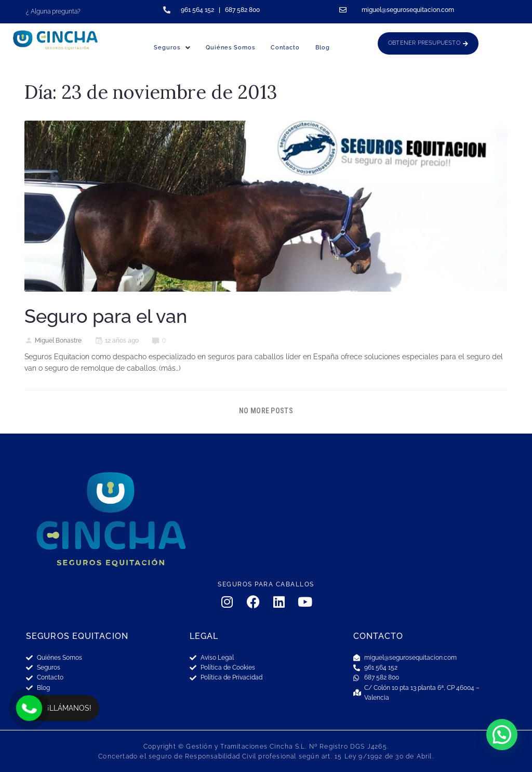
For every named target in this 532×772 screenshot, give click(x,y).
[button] (502, 735)
